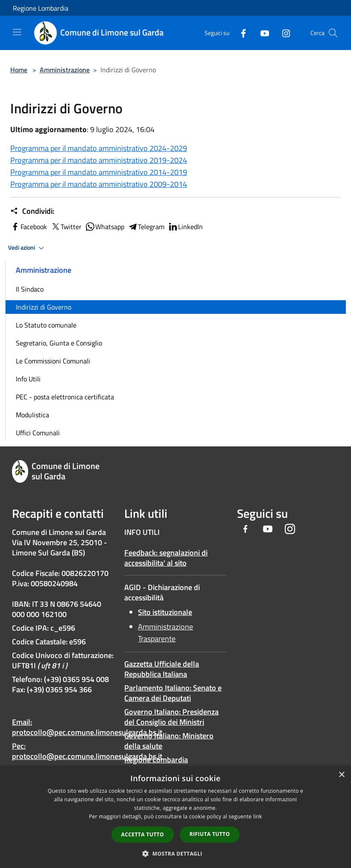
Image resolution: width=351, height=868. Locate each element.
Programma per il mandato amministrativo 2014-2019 (99, 172)
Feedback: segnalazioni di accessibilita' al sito (166, 558)
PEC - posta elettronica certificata (65, 397)
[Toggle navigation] (17, 32)
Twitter (66, 227)
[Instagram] (283, 33)
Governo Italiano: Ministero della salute (169, 741)
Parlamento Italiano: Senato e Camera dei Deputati (173, 693)
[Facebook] (240, 33)
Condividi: (32, 211)
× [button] (341, 775)
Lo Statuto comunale (46, 325)
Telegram (146, 227)
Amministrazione (65, 70)
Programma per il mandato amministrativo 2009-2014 (99, 184)
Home (19, 70)
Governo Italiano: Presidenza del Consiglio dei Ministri (171, 717)
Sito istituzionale (165, 612)
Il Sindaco (30, 289)
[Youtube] (261, 33)
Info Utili (28, 379)
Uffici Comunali (38, 433)
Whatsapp (105, 227)
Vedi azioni (27, 248)
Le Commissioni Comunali (53, 361)
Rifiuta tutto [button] (210, 834)
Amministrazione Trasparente (165, 633)
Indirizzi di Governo (44, 307)
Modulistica (32, 415)
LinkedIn (185, 227)
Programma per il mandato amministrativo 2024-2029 (99, 148)
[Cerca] (333, 33)
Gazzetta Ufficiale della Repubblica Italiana (162, 669)
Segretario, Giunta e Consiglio (59, 343)
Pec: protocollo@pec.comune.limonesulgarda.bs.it (87, 751)
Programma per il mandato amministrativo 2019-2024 (99, 160)
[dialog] (175, 817)
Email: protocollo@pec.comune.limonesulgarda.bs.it (87, 727)
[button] (175, 853)
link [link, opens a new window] (258, 816)
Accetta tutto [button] (143, 834)
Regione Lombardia (41, 8)
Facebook (29, 227)
